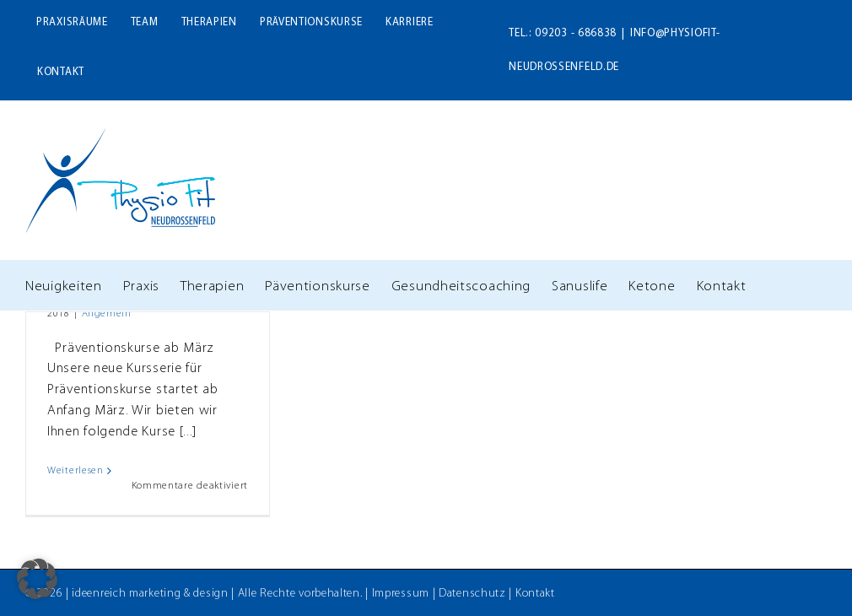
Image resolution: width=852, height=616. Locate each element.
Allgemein (107, 314)
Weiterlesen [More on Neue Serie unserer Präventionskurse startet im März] (75, 471)
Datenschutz (472, 594)
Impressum (401, 594)
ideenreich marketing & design (150, 594)
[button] (37, 579)
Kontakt (535, 594)
